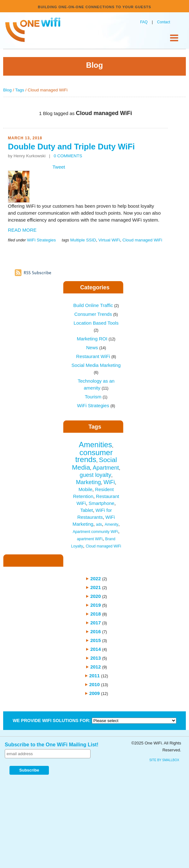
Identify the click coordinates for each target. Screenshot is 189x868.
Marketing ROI (96, 339)
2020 (95, 596)
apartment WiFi (90, 539)
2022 (95, 579)
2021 (95, 587)
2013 (95, 658)
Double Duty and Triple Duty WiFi (71, 147)
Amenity (112, 524)
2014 (95, 649)
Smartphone (102, 503)
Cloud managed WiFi (142, 240)
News (96, 347)
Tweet (59, 167)
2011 (94, 676)
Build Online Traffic (96, 305)
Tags (20, 90)
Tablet (86, 510)
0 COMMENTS (68, 156)
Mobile (86, 489)
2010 (94, 684)
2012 (95, 667)
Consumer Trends (96, 314)
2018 (95, 614)
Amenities (95, 445)
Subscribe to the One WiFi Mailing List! (52, 745)
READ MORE (22, 230)
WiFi (109, 482)
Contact (164, 22)
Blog (7, 90)
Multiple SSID (83, 240)
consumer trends (94, 456)
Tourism (96, 397)
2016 (95, 631)
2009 (94, 693)
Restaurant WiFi (96, 356)
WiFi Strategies (41, 240)
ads (99, 524)
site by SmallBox (164, 760)
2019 (95, 605)
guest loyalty (95, 475)
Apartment (106, 468)
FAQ (144, 22)
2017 (95, 623)
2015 (95, 640)
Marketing (89, 482)
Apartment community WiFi (95, 532)
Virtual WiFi (109, 240)
